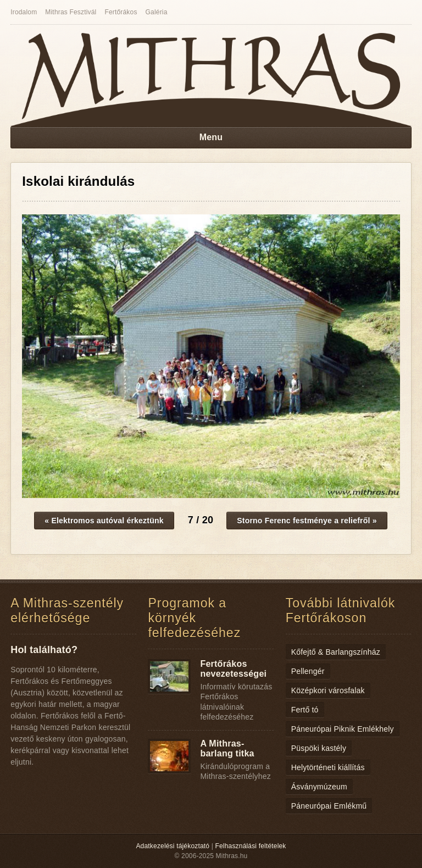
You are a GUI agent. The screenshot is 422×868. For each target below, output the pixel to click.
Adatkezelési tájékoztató (173, 846)
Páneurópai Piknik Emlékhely (343, 729)
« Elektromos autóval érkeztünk (104, 521)
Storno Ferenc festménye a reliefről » (307, 521)
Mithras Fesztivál (71, 12)
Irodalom (24, 12)
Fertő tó (305, 710)
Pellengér (308, 671)
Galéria (157, 12)
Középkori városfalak (328, 690)
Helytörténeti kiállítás (328, 767)
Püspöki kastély (319, 748)
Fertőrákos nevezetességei (233, 669)
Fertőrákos (121, 12)
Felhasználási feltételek (251, 846)
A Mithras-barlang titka (227, 748)
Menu (211, 137)
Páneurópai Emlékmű (329, 806)
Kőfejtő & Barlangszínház (336, 652)
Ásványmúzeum (319, 787)
